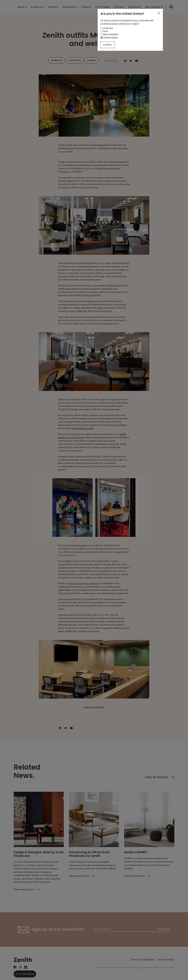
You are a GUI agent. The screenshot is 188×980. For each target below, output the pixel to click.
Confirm (108, 45)
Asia (104, 31)
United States (109, 38)
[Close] (158, 13)
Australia (107, 28)
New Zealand (109, 34)
